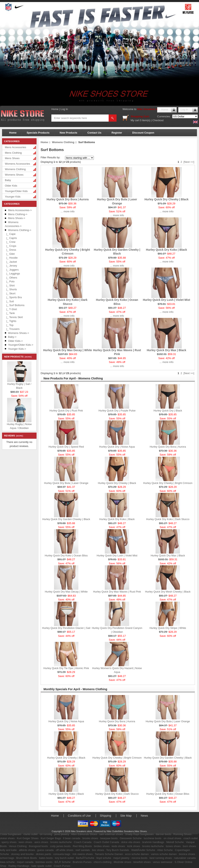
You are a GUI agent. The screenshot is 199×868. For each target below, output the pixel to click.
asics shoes (41, 842)
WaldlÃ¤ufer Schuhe (143, 850)
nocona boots (140, 858)
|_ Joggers (12, 270)
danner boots (163, 834)
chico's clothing (103, 862)
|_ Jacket (11, 262)
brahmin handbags (153, 842)
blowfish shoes (142, 862)
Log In (64, 109)
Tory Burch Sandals (118, 850)
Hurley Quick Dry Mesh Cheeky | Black (168, 592)
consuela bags (62, 854)
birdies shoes (102, 846)
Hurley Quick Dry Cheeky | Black (166, 199)
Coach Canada (83, 842)
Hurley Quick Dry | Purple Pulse (117, 411)
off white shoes (65, 850)
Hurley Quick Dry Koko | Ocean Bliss (66, 555)
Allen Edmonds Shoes (84, 834)
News (144, 816)
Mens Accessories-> (20, 210)
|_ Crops (11, 246)
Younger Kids (13, 197)
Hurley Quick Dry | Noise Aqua (117, 447)
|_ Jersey (11, 266)
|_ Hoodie (11, 258)
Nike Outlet (112, 831)
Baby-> (12, 337)
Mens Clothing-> (18, 214)
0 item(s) (145, 120)
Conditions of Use (79, 816)
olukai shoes (7, 838)
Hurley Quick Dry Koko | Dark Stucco (168, 519)
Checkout (158, 120)
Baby (8, 180)
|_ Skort (10, 293)
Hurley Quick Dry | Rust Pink (66, 411)
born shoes (189, 846)
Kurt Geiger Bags (51, 838)
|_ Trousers (12, 329)
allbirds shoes (27, 850)
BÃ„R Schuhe (63, 862)
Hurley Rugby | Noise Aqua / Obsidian (19, 426)
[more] (28, 357)
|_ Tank (10, 313)
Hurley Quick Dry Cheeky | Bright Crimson (168, 483)
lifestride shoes (123, 862)
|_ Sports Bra (13, 297)
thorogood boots (38, 846)
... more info (68, 211)
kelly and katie (8, 850)
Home (55, 109)
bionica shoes (187, 854)
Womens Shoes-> (19, 333)
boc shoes (98, 850)
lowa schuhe (7, 862)
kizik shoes (134, 846)
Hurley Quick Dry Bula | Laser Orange (66, 483)
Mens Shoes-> (17, 218)
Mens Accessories (16, 147)
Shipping (106, 816)
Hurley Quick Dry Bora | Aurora (68, 199)
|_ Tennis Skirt (14, 317)
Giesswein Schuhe (131, 838)
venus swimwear (163, 862)
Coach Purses (62, 866)
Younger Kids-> (17, 349)
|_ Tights (11, 321)
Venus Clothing (18, 846)
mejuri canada (25, 862)
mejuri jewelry (121, 858)
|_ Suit (9, 301)
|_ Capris (11, 238)
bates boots (46, 858)
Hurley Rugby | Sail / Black (19, 386)
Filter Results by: (50, 157)
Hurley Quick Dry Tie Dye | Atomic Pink (66, 668)
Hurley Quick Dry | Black (168, 411)
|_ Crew (10, 242)
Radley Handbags (19, 866)
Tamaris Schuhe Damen (109, 854)
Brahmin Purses (82, 862)
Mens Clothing (13, 153)
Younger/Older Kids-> (21, 345)
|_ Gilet (10, 254)
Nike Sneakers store (150, 109)
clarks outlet (30, 834)
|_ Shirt (10, 286)
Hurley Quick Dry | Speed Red (66, 447)
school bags (7, 858)
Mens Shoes (12, 158)
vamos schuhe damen (164, 854)
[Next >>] (189, 162)
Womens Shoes (14, 175)
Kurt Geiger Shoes (28, 838)
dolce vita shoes (131, 842)
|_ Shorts (11, 289)
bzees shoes (173, 846)
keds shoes (118, 846)
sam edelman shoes (111, 834)
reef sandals (83, 850)
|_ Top (9, 325)
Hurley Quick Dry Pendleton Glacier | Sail (66, 628)
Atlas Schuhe (165, 850)
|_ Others (11, 278)
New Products (69, 133)
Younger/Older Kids (16, 191)
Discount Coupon (143, 133)
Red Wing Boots (82, 846)
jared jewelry (62, 834)
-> (20, 230)
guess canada (45, 850)
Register (117, 133)
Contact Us (95, 133)
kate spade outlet (42, 866)
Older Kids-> (16, 341)
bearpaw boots (109, 838)
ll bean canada (72, 838)
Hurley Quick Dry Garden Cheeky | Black (66, 519)
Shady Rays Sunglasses (139, 834)
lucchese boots (153, 838)
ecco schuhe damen (137, 854)
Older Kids (11, 186)
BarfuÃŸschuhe (85, 858)
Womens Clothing (15, 169)
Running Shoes (182, 834)
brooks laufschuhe (61, 842)
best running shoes (161, 858)
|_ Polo (10, 281)
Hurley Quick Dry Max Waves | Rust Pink (117, 592)
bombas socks (44, 862)
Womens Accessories (17, 164)
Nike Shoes (141, 831)
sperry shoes (9, 842)
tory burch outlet (64, 858)
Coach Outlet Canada (106, 842)
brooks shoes (90, 838)
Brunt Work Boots (27, 858)
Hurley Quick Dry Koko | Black (167, 250)
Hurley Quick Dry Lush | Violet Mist (166, 300)
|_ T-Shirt (11, 309)
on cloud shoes (172, 838)
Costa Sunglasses (11, 834)
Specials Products (38, 133)
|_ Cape (10, 234)
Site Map (126, 816)
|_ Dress (10, 250)
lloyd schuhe (104, 858)
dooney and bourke (22, 854)
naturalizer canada (185, 858)
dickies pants (44, 854)
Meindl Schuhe (175, 842)
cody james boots (60, 846)
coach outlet (190, 838)
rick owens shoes (83, 854)
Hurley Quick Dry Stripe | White (168, 628)
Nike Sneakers (126, 831)
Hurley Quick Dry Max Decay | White (68, 350)
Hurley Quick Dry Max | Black (167, 350)
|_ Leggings (12, 274)
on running (46, 834)
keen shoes (25, 842)
